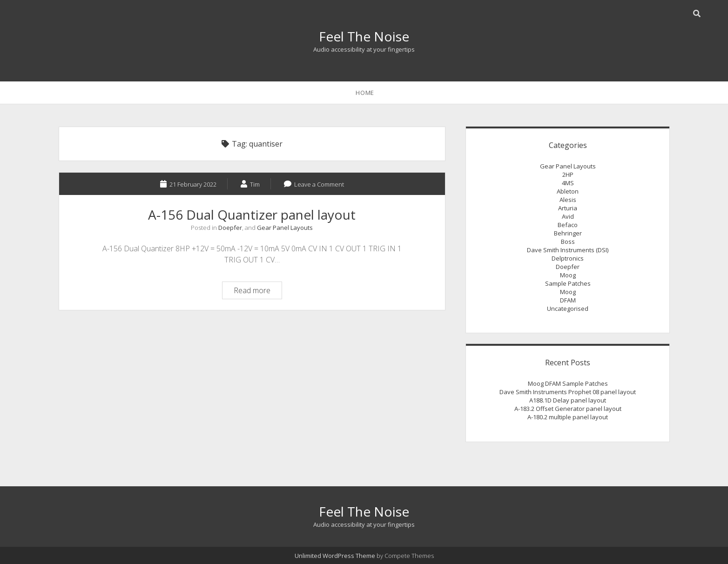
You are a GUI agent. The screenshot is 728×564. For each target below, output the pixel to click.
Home (365, 93)
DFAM (568, 300)
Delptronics (568, 258)
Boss (568, 242)
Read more (258, 292)
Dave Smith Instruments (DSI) (568, 250)
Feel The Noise (364, 36)
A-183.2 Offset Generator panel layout (568, 409)
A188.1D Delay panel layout (568, 400)
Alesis (568, 200)
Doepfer (230, 228)
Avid (568, 216)
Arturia (568, 208)
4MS (568, 183)
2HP (568, 175)
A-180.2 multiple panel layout (568, 417)
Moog (568, 275)
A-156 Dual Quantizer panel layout (252, 215)
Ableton (568, 191)
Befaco (568, 225)
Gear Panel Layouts (285, 228)
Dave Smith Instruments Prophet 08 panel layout (568, 392)
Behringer (568, 233)
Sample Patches (568, 283)
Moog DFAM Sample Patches (568, 383)
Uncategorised (568, 309)
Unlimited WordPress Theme (335, 556)
